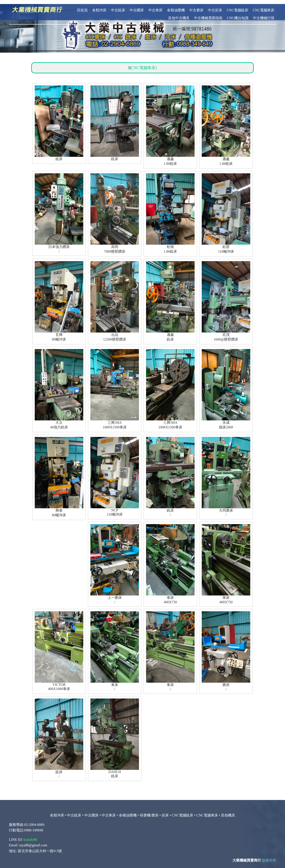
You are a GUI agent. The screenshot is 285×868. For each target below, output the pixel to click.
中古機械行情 (264, 14)
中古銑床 (118, 6)
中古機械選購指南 (208, 14)
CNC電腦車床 (264, 6)
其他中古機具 (179, 14)
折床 (165, 811)
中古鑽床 (137, 6)
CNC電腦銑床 (237, 6)
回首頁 (82, 6)
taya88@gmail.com (33, 841)
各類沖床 (99, 6)
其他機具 (228, 811)
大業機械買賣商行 (247, 856)
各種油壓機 (128, 811)
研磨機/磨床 (149, 811)
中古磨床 (196, 6)
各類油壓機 (176, 6)
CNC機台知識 (238, 14)
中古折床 (215, 6)
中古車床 (155, 6)
